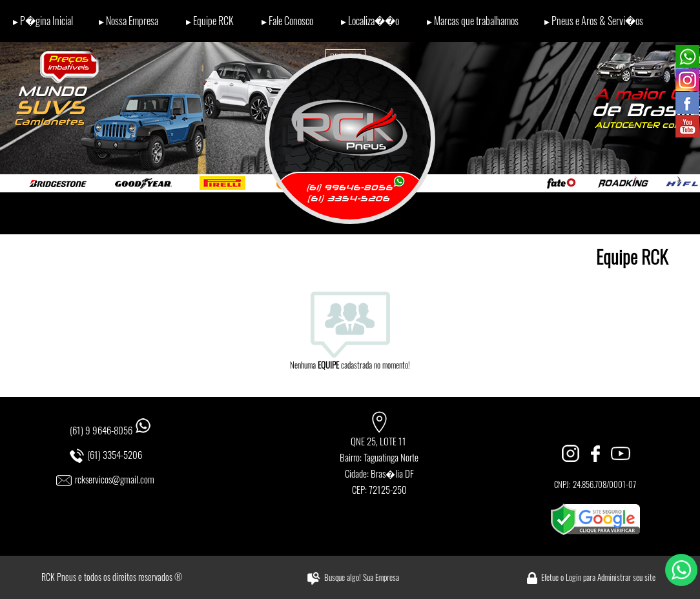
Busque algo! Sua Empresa (362, 577)
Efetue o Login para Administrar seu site (598, 577)
